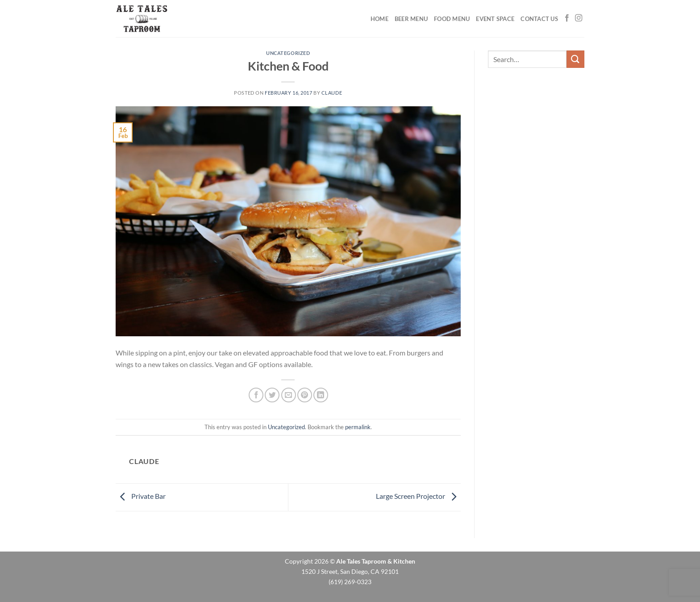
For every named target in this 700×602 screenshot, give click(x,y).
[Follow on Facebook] (567, 18)
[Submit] (575, 59)
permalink (358, 427)
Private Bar (141, 496)
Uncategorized (288, 53)
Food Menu (452, 19)
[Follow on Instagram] (579, 18)
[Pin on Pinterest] (305, 395)
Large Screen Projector (418, 496)
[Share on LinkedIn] (321, 395)
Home (379, 19)
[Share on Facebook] (256, 395)
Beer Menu (411, 19)
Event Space (495, 19)
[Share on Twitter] (272, 395)
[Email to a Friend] (289, 395)
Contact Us (539, 19)
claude (332, 93)
